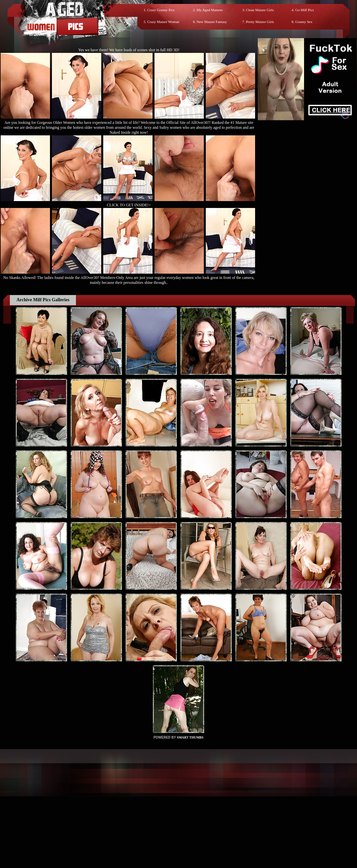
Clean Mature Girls (260, 10)
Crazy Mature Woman (163, 22)
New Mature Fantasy (212, 22)
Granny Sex (304, 22)
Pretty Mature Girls (260, 22)
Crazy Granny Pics (161, 10)
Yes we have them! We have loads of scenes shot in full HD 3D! (129, 50)
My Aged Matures (210, 10)
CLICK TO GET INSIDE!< (129, 205)
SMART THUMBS (190, 737)
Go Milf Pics (305, 10)
